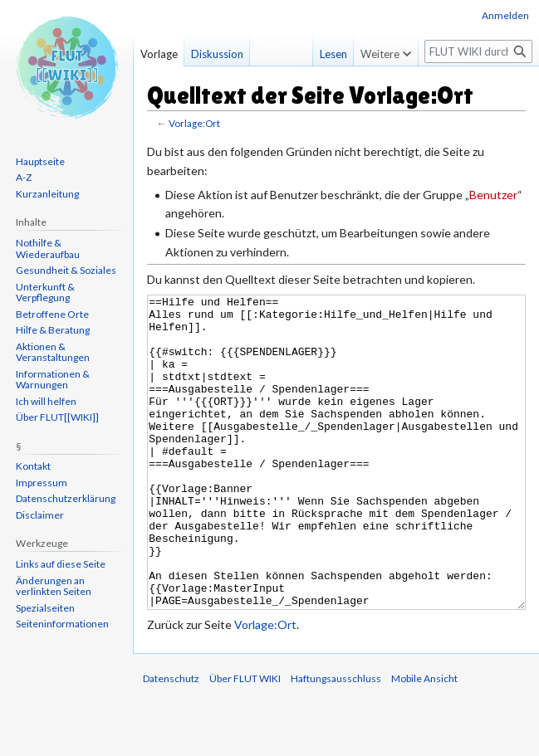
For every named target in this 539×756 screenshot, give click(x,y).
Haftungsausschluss (336, 741)
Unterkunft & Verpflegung (45, 293)
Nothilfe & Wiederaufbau (48, 249)
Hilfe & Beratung (53, 330)
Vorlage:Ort (194, 123)
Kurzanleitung (47, 194)
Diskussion (217, 54)
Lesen (319, 54)
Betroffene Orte (52, 314)
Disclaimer (40, 515)
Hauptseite (40, 161)
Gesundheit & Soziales (66, 270)
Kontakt (33, 466)
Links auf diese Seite (61, 564)
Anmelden (505, 15)
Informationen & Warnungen (53, 380)
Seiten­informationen (62, 624)
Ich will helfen (46, 401)
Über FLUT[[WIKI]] (57, 417)
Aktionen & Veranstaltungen (53, 352)
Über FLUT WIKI (245, 741)
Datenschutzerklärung (66, 498)
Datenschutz (171, 741)
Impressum (42, 483)
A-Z (24, 177)
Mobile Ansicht (424, 741)
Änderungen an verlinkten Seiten (54, 586)
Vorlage (159, 54)
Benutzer (493, 195)
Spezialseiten (45, 608)
